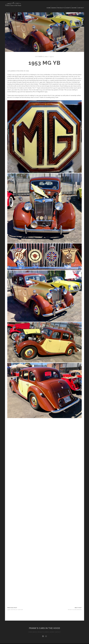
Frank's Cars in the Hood (44, 625)
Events (68, 4)
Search (53, 4)
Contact (81, 4)
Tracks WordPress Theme (38, 642)
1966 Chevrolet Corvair (15, 607)
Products (60, 4)
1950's (52, 54)
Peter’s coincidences (75, 607)
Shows (74, 4)
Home (47, 4)
